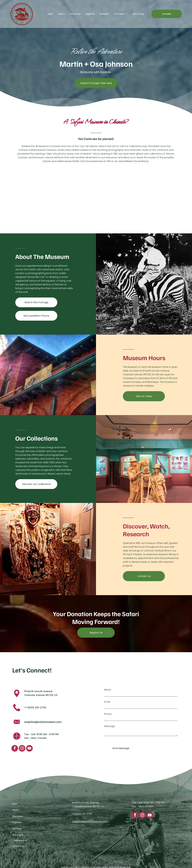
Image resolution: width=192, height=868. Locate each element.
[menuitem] (50, 14)
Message (109, 726)
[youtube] (29, 749)
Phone (108, 714)
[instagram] (22, 749)
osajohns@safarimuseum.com (43, 722)
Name (108, 690)
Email (107, 702)
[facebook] (15, 749)
